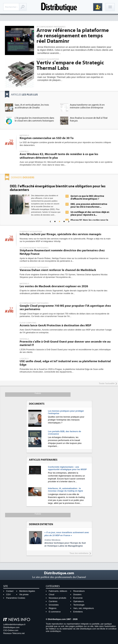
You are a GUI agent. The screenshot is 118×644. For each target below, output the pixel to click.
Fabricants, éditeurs (58, 591)
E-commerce (55, 612)
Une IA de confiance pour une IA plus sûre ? (88, 220)
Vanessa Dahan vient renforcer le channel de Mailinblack (58, 270)
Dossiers (77, 594)
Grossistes (54, 605)
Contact (10, 591)
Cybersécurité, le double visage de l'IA (40, 186)
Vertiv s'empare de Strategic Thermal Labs (70, 65)
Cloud (51, 594)
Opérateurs (79, 601)
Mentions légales (27, 591)
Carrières (53, 601)
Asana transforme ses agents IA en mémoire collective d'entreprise (87, 106)
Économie (78, 598)
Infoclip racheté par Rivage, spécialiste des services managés (60, 234)
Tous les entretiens (79, 553)
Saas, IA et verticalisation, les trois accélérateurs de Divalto (32, 106)
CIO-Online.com (11, 630)
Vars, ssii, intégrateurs (84, 608)
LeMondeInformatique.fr (14, 624)
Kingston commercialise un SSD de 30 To (47, 138)
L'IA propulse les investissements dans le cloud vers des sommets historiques (34, 119)
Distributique (59, 7)
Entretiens (78, 612)
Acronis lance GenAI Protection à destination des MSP (55, 325)
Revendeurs (79, 591)
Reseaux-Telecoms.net (14, 633)
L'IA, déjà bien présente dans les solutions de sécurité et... (88, 194)
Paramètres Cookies (16, 598)
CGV (9, 594)
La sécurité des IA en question (87, 201)
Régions (53, 608)
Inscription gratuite (98, 7)
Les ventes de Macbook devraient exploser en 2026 (54, 286)
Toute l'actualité (107, 383)
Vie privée (24, 594)
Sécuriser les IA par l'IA (83, 206)
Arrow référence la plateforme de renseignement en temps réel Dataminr (73, 36)
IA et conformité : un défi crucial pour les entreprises (88, 212)
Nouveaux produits (58, 598)
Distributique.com (11, 627)
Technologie (79, 605)
